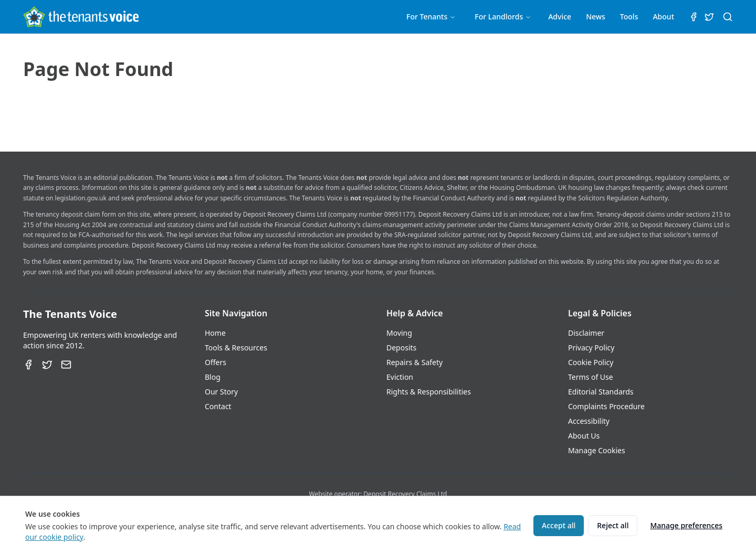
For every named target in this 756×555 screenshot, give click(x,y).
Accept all (559, 525)
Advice (560, 17)
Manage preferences (686, 525)
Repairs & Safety (414, 362)
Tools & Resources (236, 348)
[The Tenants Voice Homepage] (81, 17)
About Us (584, 436)
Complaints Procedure (606, 406)
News (596, 17)
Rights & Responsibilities (429, 392)
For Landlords (503, 17)
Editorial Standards (601, 392)
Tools (629, 17)
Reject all (613, 525)
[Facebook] (28, 365)
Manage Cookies (597, 450)
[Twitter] (47, 365)
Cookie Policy (591, 362)
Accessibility (589, 421)
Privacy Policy (591, 348)
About (663, 17)
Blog (213, 377)
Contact (218, 406)
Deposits (401, 348)
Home (215, 333)
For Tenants (431, 17)
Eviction (400, 377)
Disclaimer (586, 333)
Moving (399, 333)
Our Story (221, 392)
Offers (216, 362)
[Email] (66, 365)
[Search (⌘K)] (728, 17)
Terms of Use (591, 377)
